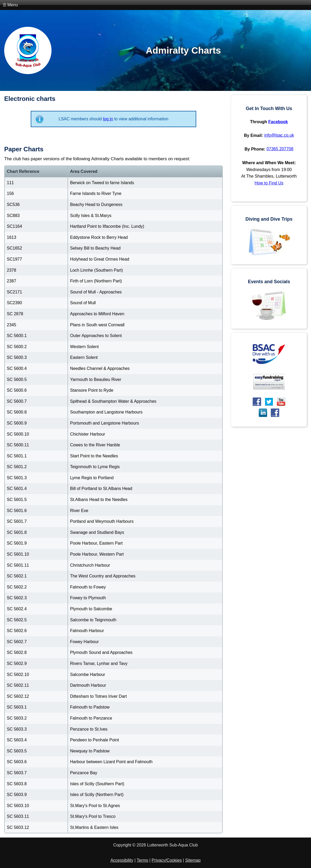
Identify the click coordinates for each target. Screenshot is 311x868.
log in (108, 119)
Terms (143, 860)
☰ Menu (10, 5)
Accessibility (122, 860)
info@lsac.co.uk (279, 135)
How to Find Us (269, 183)
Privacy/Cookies (167, 860)
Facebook (278, 122)
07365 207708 (280, 149)
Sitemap (193, 860)
